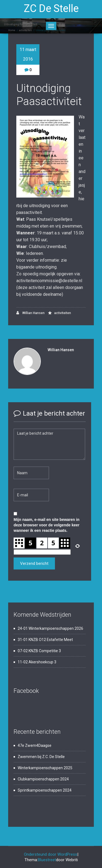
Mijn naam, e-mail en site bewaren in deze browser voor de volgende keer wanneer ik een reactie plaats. (47, 525)
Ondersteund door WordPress (51, 854)
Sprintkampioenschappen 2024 (45, 790)
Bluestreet (47, 860)
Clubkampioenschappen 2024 (43, 779)
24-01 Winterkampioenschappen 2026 (50, 628)
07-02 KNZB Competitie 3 (39, 651)
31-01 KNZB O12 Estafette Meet (45, 640)
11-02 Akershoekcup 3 (37, 662)
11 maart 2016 (28, 54)
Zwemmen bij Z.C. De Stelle (41, 757)
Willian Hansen (30, 313)
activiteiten (63, 313)
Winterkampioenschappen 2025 (45, 768)
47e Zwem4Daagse (35, 745)
